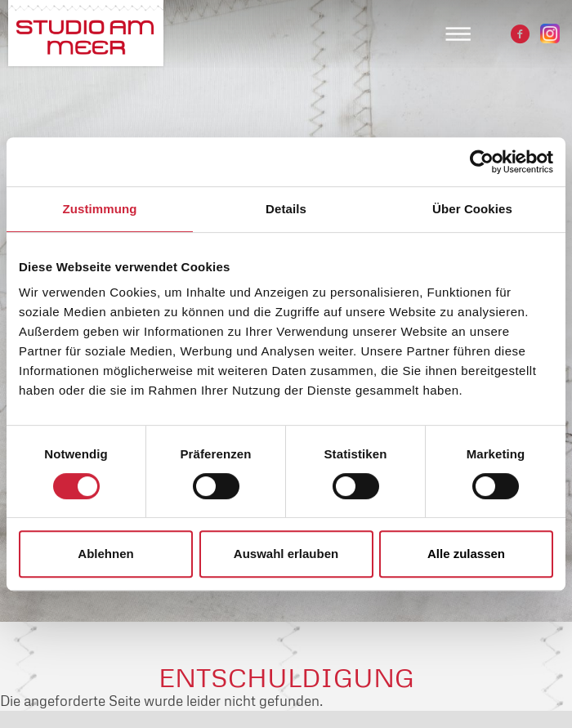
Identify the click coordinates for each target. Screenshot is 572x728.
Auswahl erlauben (286, 554)
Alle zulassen (466, 554)
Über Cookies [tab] (472, 209)
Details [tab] (286, 209)
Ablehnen (105, 554)
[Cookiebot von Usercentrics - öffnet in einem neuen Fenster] (482, 162)
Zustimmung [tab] (100, 209)
